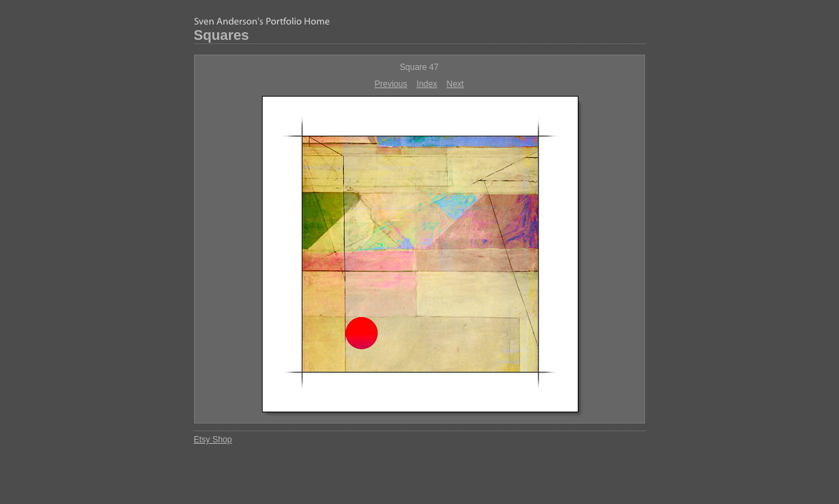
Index (427, 84)
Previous (391, 84)
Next (456, 84)
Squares (222, 35)
